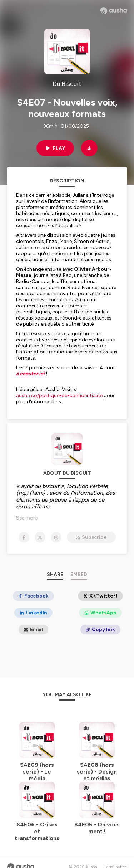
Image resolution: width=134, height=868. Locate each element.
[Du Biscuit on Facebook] (24, 537)
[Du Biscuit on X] (40, 537)
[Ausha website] (113, 11)
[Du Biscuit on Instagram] (56, 537)
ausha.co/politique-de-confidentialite (59, 396)
